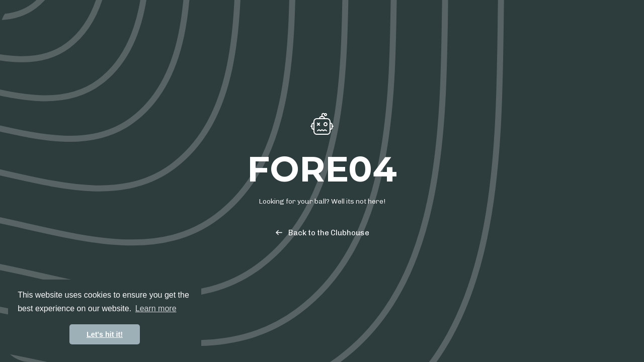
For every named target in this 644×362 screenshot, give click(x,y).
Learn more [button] (156, 308)
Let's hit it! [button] (105, 334)
